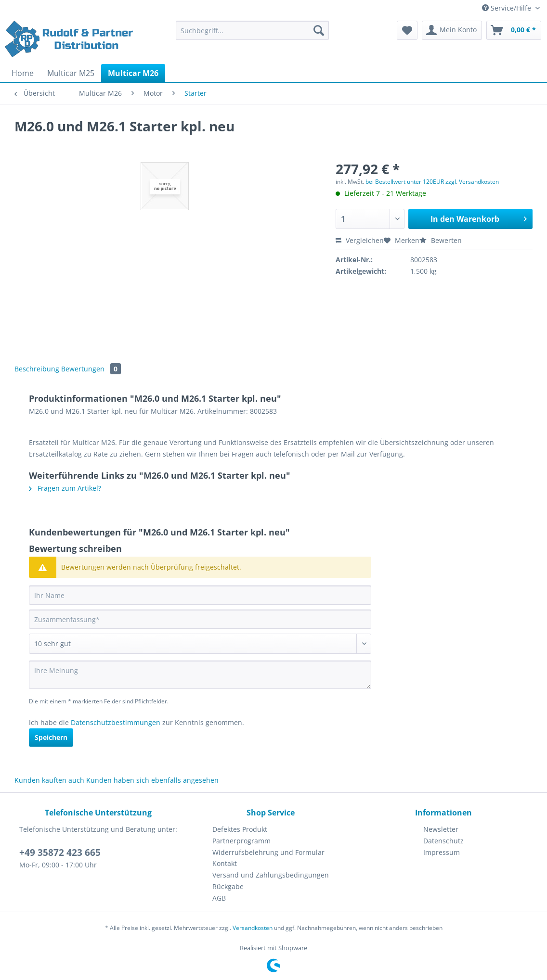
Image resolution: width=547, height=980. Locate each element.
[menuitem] (252, 35)
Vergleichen (360, 240)
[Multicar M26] (133, 73)
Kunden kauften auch (49, 780)
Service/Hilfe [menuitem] (508, 8)
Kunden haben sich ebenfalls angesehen (152, 780)
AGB (219, 898)
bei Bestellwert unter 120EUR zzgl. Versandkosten (432, 182)
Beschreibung (37, 369)
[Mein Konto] (452, 30)
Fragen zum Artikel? (65, 488)
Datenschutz (443, 841)
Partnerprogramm (241, 841)
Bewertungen (91, 369)
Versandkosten (253, 928)
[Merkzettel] (407, 30)
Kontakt (225, 863)
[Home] (23, 73)
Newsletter (441, 829)
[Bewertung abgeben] (200, 644)
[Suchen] (319, 30)
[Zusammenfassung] (200, 619)
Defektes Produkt (240, 829)
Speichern (51, 737)
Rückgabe (228, 886)
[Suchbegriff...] (252, 30)
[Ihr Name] (200, 595)
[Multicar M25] (71, 73)
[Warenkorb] (514, 30)
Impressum (442, 852)
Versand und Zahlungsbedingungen (271, 875)
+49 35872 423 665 (60, 853)
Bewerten (441, 240)
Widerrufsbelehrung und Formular (268, 852)
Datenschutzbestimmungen (116, 722)
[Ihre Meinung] (200, 675)
